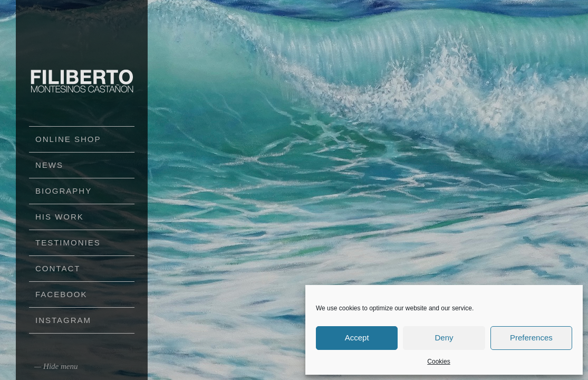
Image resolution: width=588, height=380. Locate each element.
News (49, 165)
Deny (444, 338)
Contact (58, 268)
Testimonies (68, 243)
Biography (64, 191)
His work (60, 217)
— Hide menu (56, 366)
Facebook (61, 294)
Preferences (531, 338)
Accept (357, 338)
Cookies (438, 362)
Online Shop (68, 139)
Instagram (63, 320)
